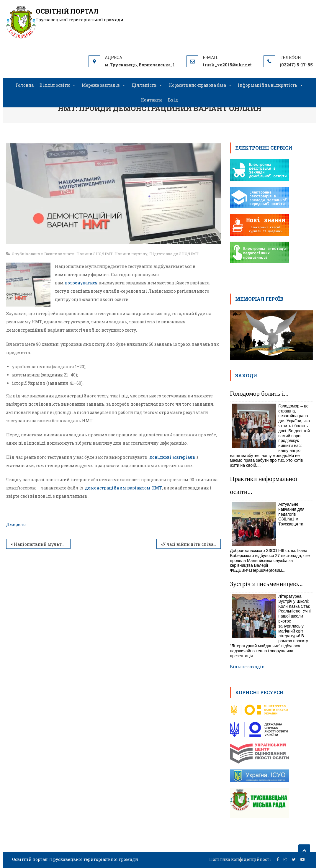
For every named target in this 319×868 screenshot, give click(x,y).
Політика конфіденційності (240, 859)
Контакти (152, 100)
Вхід (173, 100)
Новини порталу (131, 254)
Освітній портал (67, 11)
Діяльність (147, 85)
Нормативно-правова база (200, 85)
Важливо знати (59, 254)
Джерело (16, 524)
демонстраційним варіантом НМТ (123, 488)
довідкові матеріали (172, 457)
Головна (25, 85)
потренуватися (81, 283)
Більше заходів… (248, 667)
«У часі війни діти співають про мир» (191, 544)
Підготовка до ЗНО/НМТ (174, 254)
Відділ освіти (58, 85)
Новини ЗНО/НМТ (95, 254)
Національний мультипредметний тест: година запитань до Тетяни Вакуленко (42, 544)
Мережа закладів (104, 85)
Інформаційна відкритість (271, 85)
